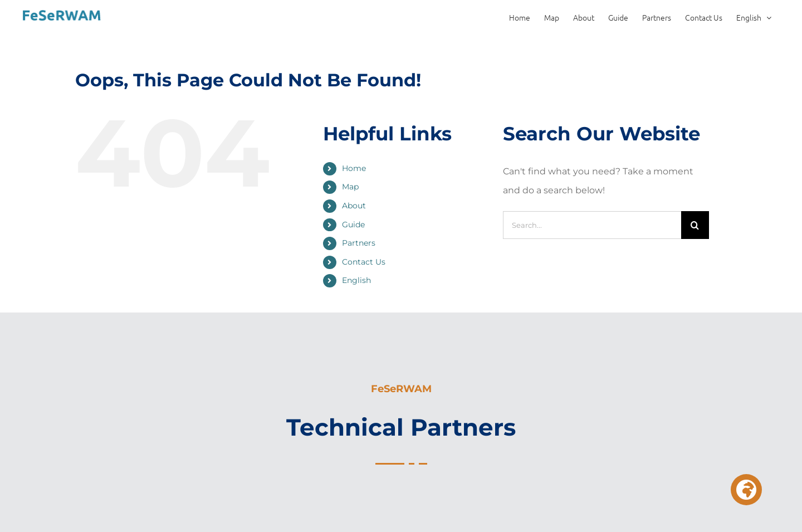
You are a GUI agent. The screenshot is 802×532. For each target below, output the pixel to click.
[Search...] (592, 225)
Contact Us (364, 262)
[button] (746, 490)
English (356, 280)
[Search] (695, 225)
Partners (359, 243)
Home (354, 168)
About (354, 206)
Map (350, 187)
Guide (353, 224)
